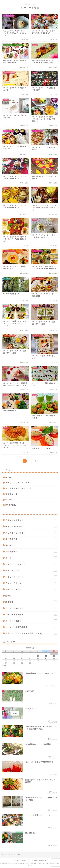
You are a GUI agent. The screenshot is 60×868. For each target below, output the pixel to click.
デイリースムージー (31, 583)
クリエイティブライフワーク (18, 488)
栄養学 (31, 596)
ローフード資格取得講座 (31, 627)
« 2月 (4, 666)
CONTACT (10, 500)
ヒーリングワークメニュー (17, 483)
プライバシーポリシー (21, 860)
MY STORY (11, 505)
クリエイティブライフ (31, 533)
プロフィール (11, 494)
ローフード (31, 558)
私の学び (31, 545)
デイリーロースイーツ (31, 564)
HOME (9, 477)
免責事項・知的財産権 (39, 860)
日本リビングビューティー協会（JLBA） (31, 633)
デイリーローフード (31, 577)
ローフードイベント (31, 608)
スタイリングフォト (31, 520)
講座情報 (31, 602)
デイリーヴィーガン (31, 589)
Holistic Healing (31, 526)
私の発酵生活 (31, 551)
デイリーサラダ (31, 570)
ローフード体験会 (31, 621)
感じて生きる (31, 539)
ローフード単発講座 (31, 614)
